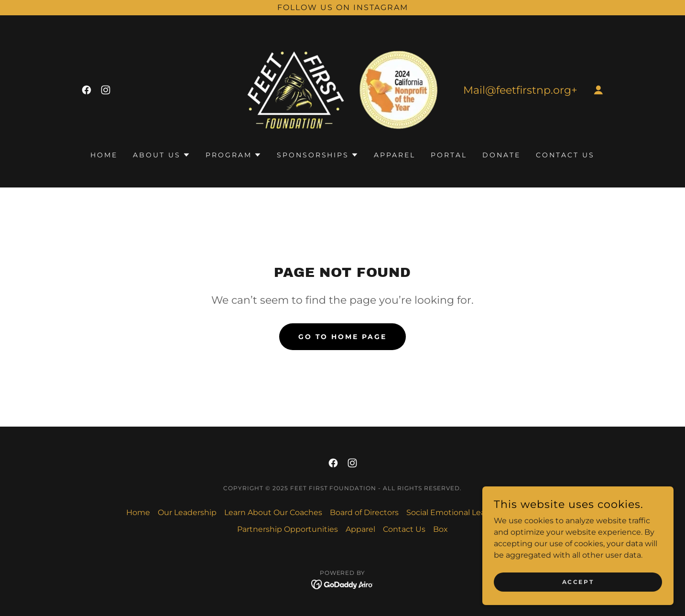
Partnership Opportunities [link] (288, 529)
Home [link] (104, 155)
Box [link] (440, 529)
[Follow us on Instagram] (342, 8)
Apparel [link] (395, 155)
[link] (87, 90)
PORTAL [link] (449, 155)
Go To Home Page (343, 337)
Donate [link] (501, 155)
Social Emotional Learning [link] (456, 512)
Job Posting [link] (536, 512)
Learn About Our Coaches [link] (273, 512)
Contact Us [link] (565, 155)
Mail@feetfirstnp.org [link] (517, 90)
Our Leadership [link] (187, 512)
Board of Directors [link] (364, 512)
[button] (598, 90)
